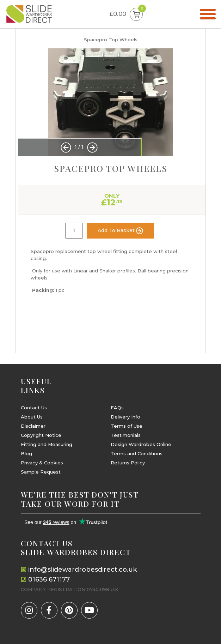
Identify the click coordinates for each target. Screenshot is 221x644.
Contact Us (34, 408)
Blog (26, 454)
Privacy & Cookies (42, 463)
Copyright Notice (41, 435)
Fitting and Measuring (47, 444)
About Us (32, 417)
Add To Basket (120, 231)
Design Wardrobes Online (141, 444)
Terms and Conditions (137, 454)
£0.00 (126, 14)
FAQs (117, 408)
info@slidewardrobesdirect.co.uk (82, 570)
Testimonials (126, 435)
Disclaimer (33, 426)
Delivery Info (125, 417)
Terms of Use (127, 426)
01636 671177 (49, 579)
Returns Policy (128, 463)
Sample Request (41, 472)
